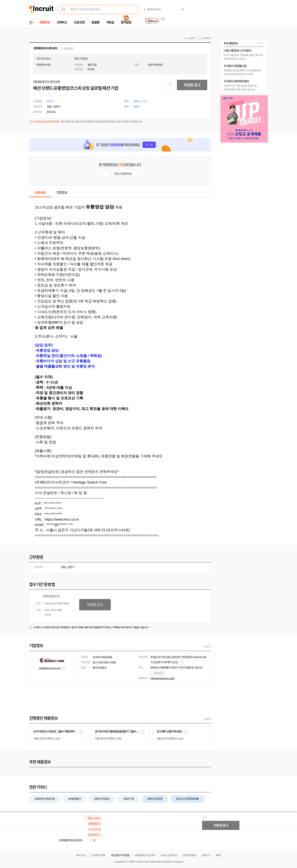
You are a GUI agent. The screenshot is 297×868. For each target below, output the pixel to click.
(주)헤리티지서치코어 (45, 48)
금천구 (71, 567)
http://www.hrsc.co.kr (162, 678)
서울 (63, 567)
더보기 (208, 647)
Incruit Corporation (152, 862)
